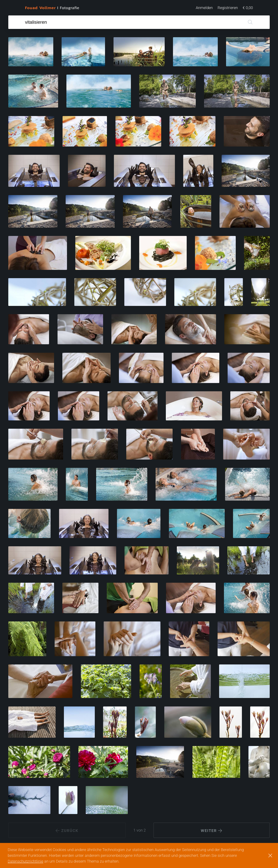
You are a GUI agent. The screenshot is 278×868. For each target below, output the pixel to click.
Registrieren (228, 8)
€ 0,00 (248, 8)
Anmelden (204, 8)
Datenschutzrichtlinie (25, 861)
